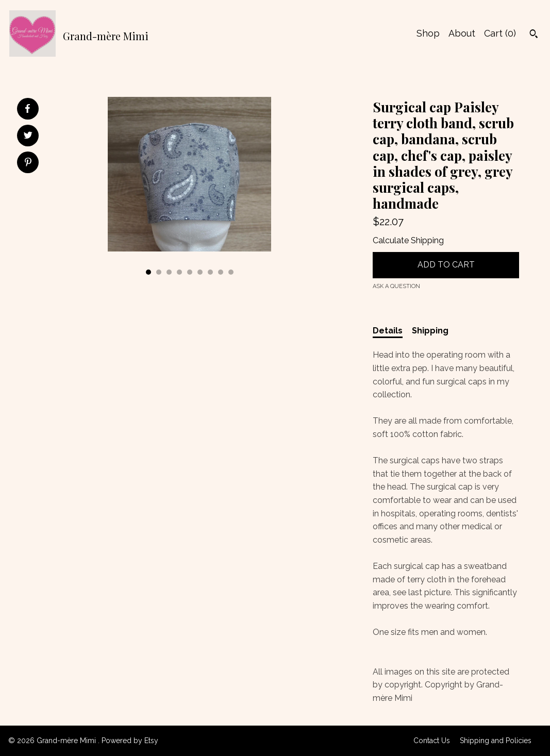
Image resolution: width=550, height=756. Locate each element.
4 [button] (179, 272)
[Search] (534, 35)
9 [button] (231, 272)
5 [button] (190, 272)
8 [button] (221, 272)
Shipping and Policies (496, 741)
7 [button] (210, 272)
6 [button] (200, 272)
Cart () (500, 33)
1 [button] (148, 272)
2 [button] (159, 272)
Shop (428, 33)
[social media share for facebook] (27, 109)
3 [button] (169, 272)
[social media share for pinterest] (28, 163)
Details (388, 331)
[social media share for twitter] (28, 137)
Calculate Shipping (408, 240)
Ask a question (396, 286)
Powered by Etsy (130, 741)
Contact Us (432, 741)
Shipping (430, 331)
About (462, 33)
